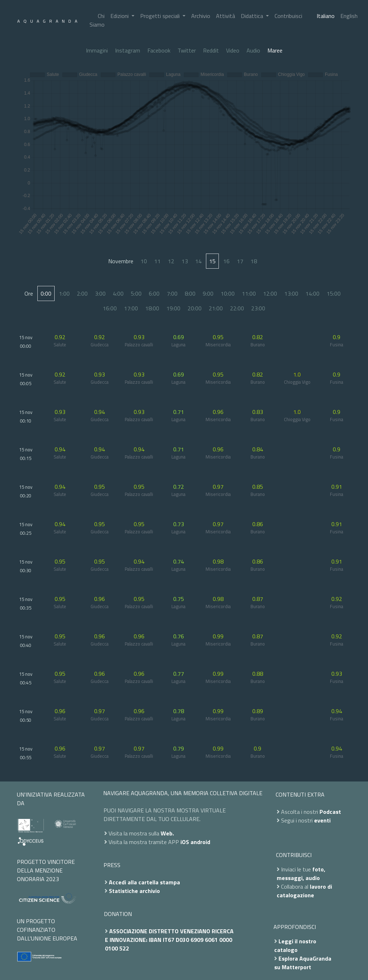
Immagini (97, 50)
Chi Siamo (97, 20)
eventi (322, 820)
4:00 (118, 293)
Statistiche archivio (134, 891)
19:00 (173, 308)
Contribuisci (288, 16)
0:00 (46, 293)
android (200, 842)
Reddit (211, 50)
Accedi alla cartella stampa (144, 882)
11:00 (249, 293)
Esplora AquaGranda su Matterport (303, 963)
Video (233, 50)
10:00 (228, 293)
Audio (253, 50)
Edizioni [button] (120, 16)
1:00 (64, 293)
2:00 (82, 293)
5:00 (136, 293)
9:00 (208, 293)
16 (226, 261)
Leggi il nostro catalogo (295, 945)
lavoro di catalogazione (304, 891)
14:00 (312, 293)
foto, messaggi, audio (301, 874)
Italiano (326, 16)
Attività (226, 16)
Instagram (128, 50)
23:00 (258, 308)
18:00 (152, 308)
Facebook (159, 50)
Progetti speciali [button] (161, 16)
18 (254, 261)
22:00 (237, 308)
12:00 (270, 293)
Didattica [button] (253, 16)
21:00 (216, 308)
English (349, 16)
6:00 (154, 293)
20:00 (195, 308)
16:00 (110, 308)
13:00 (291, 293)
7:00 (172, 293)
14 (198, 261)
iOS (185, 842)
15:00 (334, 293)
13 (185, 261)
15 (212, 261)
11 (157, 261)
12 (171, 261)
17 (240, 261)
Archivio (201, 16)
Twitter (187, 50)
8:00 (190, 293)
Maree (275, 50)
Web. (167, 833)
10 (144, 261)
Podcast (330, 812)
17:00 (131, 308)
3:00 (100, 293)
